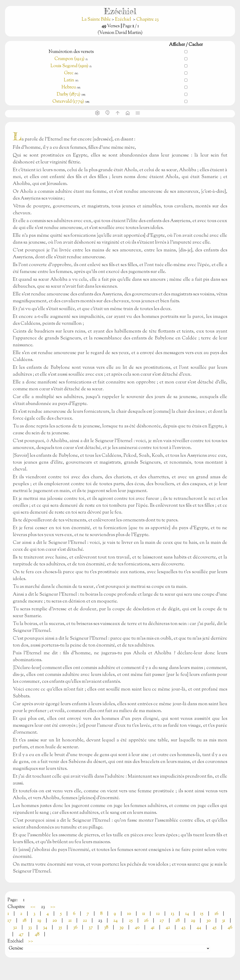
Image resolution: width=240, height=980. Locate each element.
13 (173, 914)
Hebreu (69, 87)
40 (137, 928)
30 (209, 921)
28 (177, 921)
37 (91, 928)
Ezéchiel (123, 20)
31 (224, 921)
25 (131, 921)
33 (30, 928)
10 (129, 914)
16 (216, 914)
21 (70, 921)
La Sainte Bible (97, 20)
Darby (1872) (69, 95)
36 (75, 928)
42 (168, 928)
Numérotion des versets (71, 52)
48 (37, 935)
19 (39, 921)
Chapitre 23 (147, 20)
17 (9, 921)
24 (115, 921)
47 (21, 935)
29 (193, 921)
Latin (69, 80)
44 (199, 928)
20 (55, 921)
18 (24, 921)
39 (121, 928)
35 (60, 928)
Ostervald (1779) (68, 102)
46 (230, 928)
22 (85, 921)
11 (144, 914)
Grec (69, 73)
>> (53, 907)
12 (158, 914)
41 (153, 928)
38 (106, 928)
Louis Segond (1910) (70, 66)
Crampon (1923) (69, 59)
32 (15, 928)
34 (45, 928)
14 (187, 914)
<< (33, 907)
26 (146, 921)
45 (214, 928)
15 (202, 914)
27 (162, 921)
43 (183, 928)
